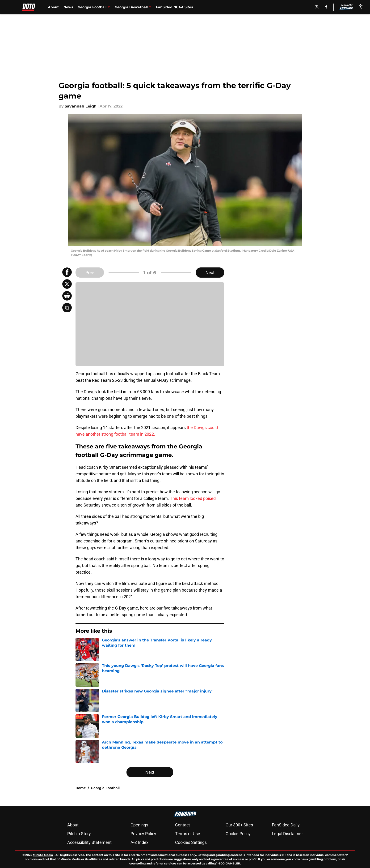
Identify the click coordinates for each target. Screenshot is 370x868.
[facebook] (326, 7)
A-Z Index (139, 842)
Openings (139, 825)
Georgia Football (105, 788)
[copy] (67, 308)
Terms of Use (188, 834)
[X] (317, 7)
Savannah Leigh (81, 106)
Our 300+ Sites (239, 825)
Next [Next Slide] (210, 273)
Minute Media (43, 855)
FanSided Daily (286, 825)
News (68, 7)
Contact (183, 825)
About (53, 7)
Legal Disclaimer (287, 834)
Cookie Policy (238, 834)
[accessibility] (361, 6)
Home (81, 788)
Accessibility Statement (89, 842)
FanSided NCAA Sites (174, 7)
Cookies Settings (191, 842)
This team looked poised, (193, 498)
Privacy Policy (143, 834)
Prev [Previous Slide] (90, 273)
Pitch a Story (79, 834)
